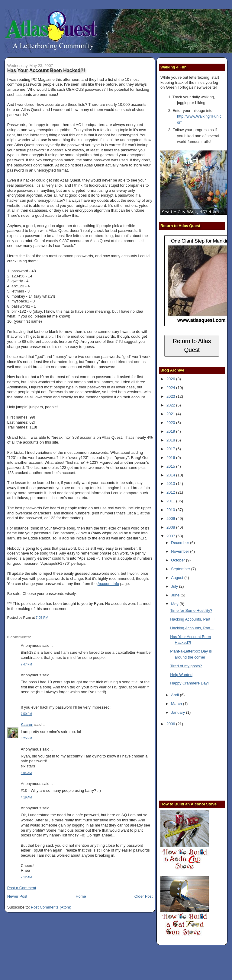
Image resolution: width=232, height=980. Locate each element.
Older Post (144, 896)
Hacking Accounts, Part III (192, 619)
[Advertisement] (196, 763)
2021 (171, 414)
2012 (171, 492)
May (175, 604)
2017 (171, 449)
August (178, 578)
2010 (171, 510)
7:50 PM (26, 714)
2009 (171, 518)
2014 (171, 475)
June (176, 595)
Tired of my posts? (186, 666)
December (180, 543)
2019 (171, 431)
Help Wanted (181, 675)
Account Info (108, 584)
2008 (171, 527)
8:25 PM (26, 738)
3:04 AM (26, 773)
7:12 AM (26, 877)
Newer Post (17, 896)
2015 (171, 466)
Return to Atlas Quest (192, 346)
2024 (171, 388)
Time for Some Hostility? (191, 610)
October (178, 560)
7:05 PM (42, 618)
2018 (171, 440)
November (180, 551)
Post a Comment (22, 888)
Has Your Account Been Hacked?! (46, 70)
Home (81, 896)
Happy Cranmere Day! (189, 683)
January (178, 712)
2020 (171, 423)
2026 (171, 379)
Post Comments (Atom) (51, 907)
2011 (171, 501)
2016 (171, 458)
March (177, 704)
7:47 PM (26, 664)
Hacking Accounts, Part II (192, 628)
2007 (171, 536)
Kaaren (27, 724)
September (181, 569)
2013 (171, 484)
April (175, 695)
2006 (171, 724)
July (175, 586)
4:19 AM (26, 797)
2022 (171, 405)
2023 (171, 396)
